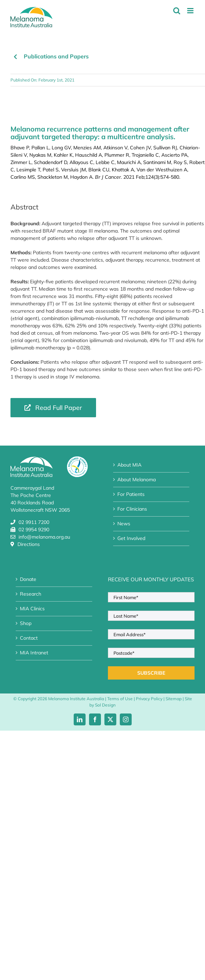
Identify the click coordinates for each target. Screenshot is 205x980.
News (124, 524)
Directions (29, 544)
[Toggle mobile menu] (191, 11)
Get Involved (131, 538)
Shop (26, 623)
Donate (28, 579)
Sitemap (174, 699)
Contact (29, 638)
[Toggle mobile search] (177, 11)
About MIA (129, 465)
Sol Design (105, 705)
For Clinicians (132, 509)
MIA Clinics (32, 609)
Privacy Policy (149, 699)
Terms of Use (120, 699)
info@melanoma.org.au (44, 537)
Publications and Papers (56, 56)
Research (31, 594)
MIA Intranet (34, 653)
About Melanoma (137, 480)
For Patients (131, 494)
